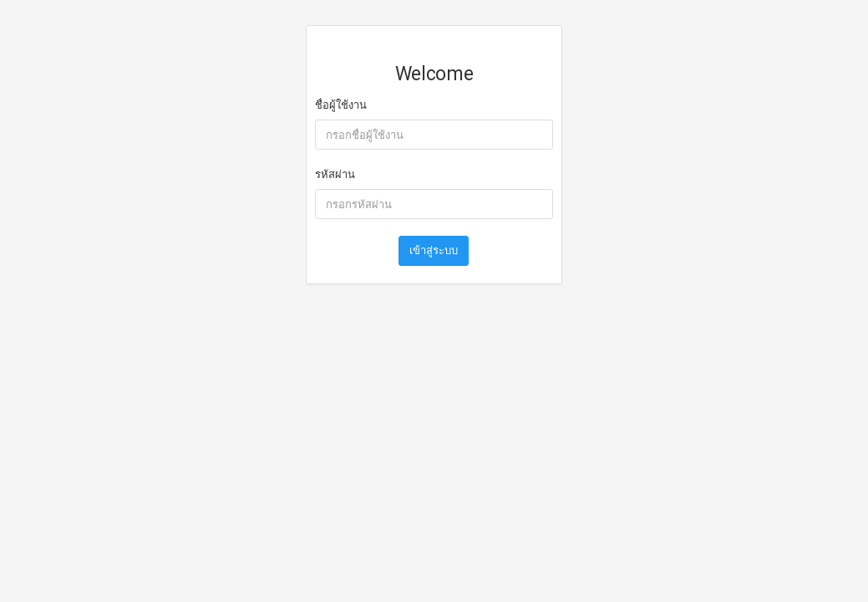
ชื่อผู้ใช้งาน (341, 105)
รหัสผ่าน (335, 174)
